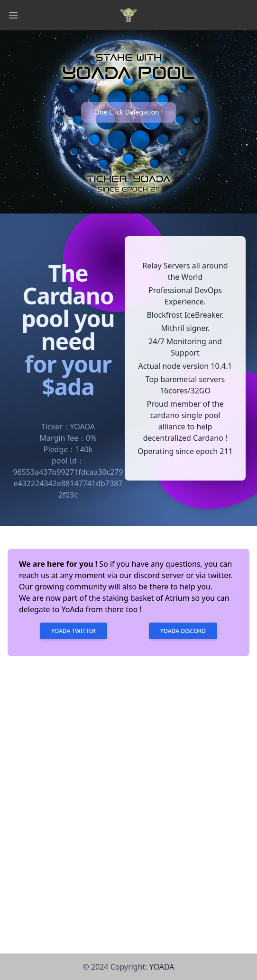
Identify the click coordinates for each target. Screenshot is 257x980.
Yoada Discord (183, 631)
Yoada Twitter (73, 631)
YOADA (162, 967)
